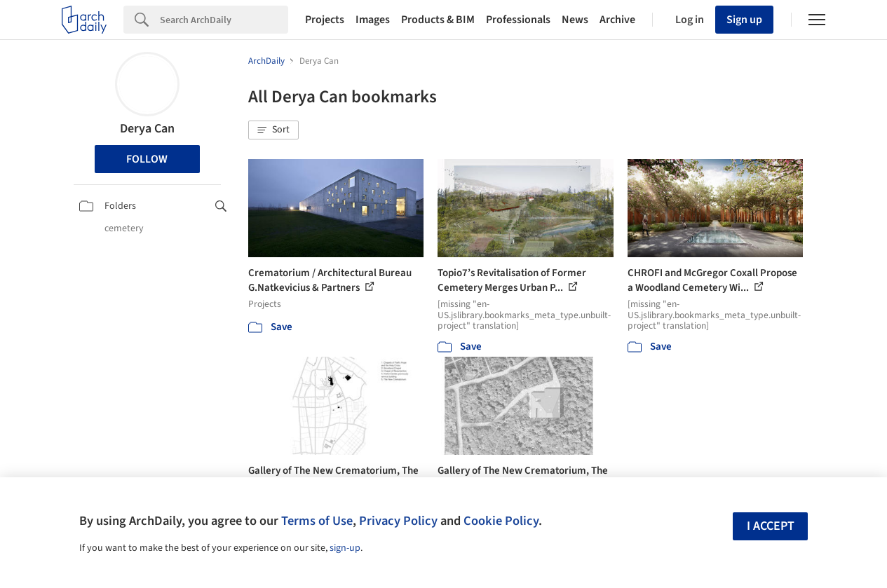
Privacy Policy (398, 521)
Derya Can (147, 129)
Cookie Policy (501, 521)
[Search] (224, 20)
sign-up (345, 548)
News (575, 20)
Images (373, 20)
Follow (147, 159)
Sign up (744, 20)
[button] (273, 130)
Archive (617, 20)
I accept (771, 526)
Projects (325, 20)
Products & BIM (438, 20)
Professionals (518, 20)
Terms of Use (317, 521)
